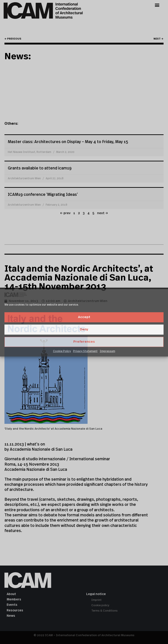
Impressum (108, 351)
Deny (84, 329)
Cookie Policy (62, 351)
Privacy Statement (85, 351)
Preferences (84, 342)
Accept (84, 317)
